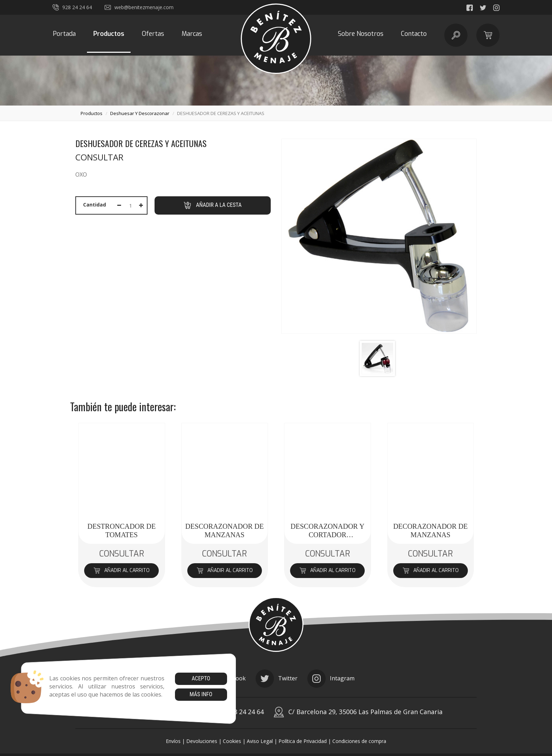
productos (92, 113)
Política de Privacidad (303, 741)
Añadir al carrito (122, 570)
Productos (109, 34)
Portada (64, 34)
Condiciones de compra (359, 741)
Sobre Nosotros (361, 34)
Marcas (192, 34)
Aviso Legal (260, 741)
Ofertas (153, 34)
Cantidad (95, 205)
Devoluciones (202, 741)
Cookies (232, 741)
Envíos (173, 741)
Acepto (201, 678)
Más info (201, 694)
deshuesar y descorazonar (140, 113)
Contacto (414, 34)
